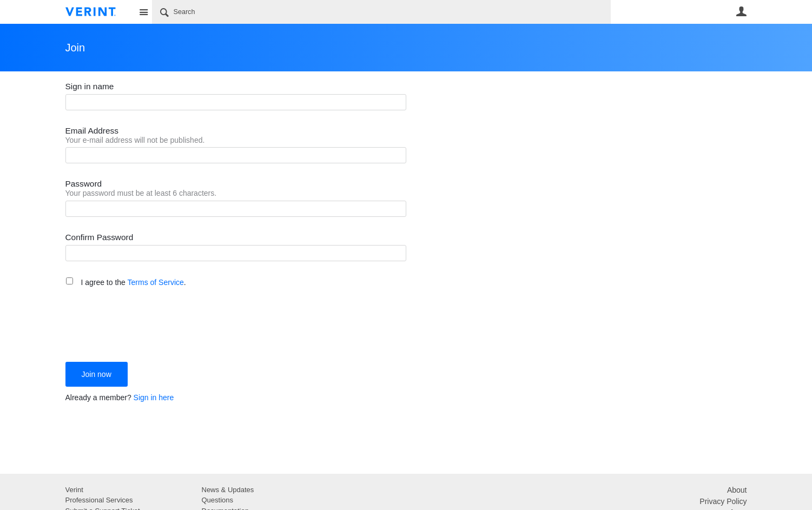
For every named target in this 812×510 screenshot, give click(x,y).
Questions (218, 500)
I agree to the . (133, 282)
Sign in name (90, 86)
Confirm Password (100, 237)
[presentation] (148, 324)
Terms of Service (156, 282)
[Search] (381, 12)
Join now (97, 374)
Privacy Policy (723, 501)
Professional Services (99, 500)
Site (144, 12)
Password (84, 184)
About (737, 490)
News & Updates (228, 490)
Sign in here (154, 398)
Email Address (92, 131)
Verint (74, 490)
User (742, 11)
